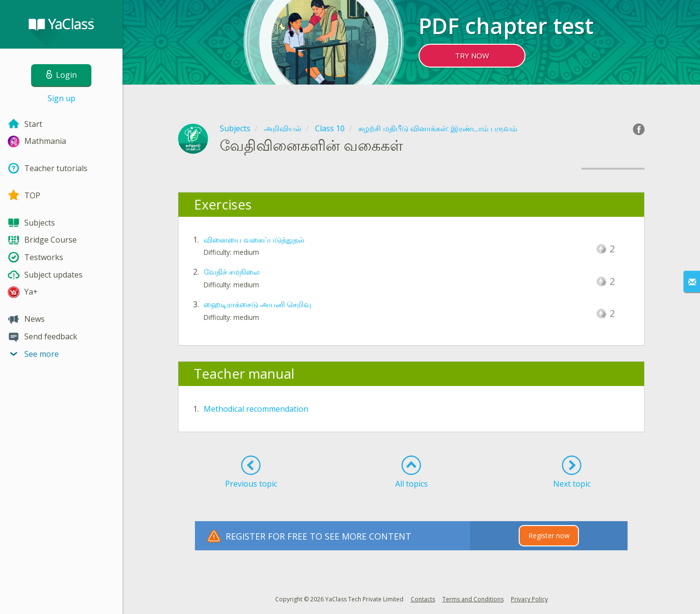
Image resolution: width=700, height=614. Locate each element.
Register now (549, 535)
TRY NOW (472, 55)
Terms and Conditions (473, 599)
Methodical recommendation (256, 409)
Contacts (423, 599)
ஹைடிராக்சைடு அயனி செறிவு (257, 304)
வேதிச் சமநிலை (232, 272)
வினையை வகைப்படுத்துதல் (254, 240)
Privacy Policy (529, 599)
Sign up (61, 98)
